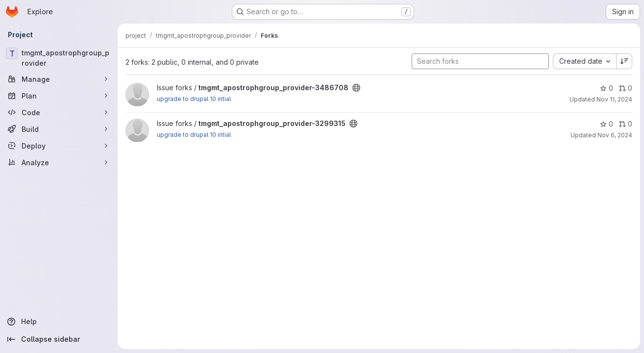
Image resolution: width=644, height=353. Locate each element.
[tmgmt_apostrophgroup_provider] (59, 58)
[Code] (59, 112)
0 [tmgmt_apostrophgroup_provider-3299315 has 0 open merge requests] (626, 124)
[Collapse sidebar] (59, 339)
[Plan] (59, 96)
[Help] (59, 322)
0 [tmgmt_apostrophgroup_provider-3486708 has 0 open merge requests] (626, 88)
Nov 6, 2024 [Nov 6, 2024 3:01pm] (615, 135)
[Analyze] (59, 162)
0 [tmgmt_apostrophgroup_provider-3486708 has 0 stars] (607, 88)
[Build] (59, 129)
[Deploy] (59, 146)
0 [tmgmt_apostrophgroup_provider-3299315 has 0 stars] (607, 124)
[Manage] (59, 79)
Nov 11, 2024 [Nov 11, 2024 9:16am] (614, 99)
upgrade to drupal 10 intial (194, 99)
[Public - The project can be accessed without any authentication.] (356, 88)
